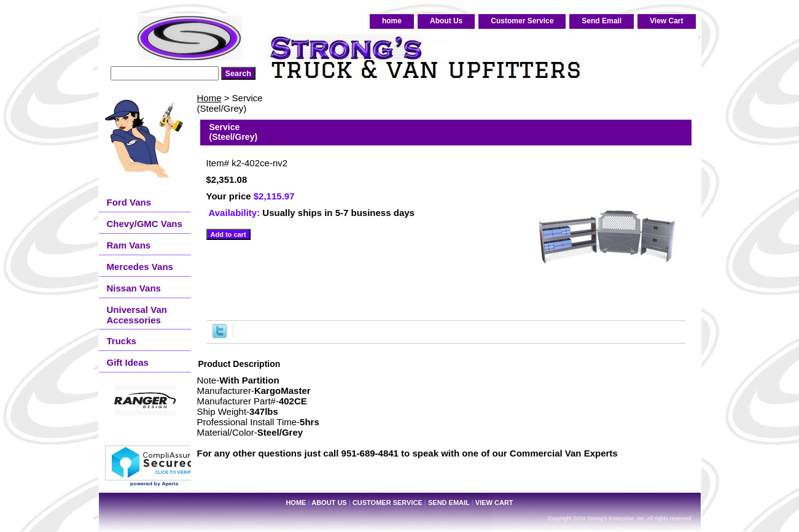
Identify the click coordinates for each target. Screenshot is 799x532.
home (392, 21)
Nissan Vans (134, 288)
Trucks (122, 341)
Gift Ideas (128, 362)
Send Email (602, 21)
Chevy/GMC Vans (145, 224)
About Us (446, 21)
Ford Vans (129, 202)
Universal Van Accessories (137, 315)
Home (209, 98)
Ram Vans (129, 245)
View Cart (666, 21)
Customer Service (522, 21)
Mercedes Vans (140, 267)
